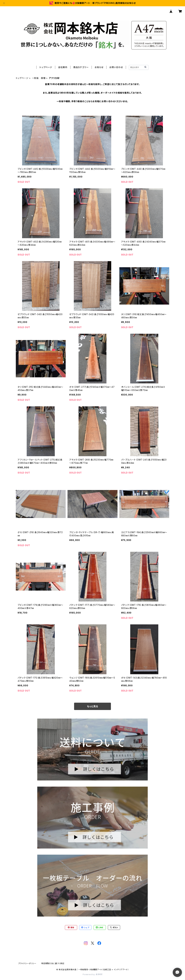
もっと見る (92, 706)
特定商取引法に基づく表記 (53, 963)
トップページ (46, 67)
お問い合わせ (116, 67)
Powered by (92, 974)
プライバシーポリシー (27, 963)
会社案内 (63, 67)
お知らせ (99, 67)
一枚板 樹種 (39, 78)
